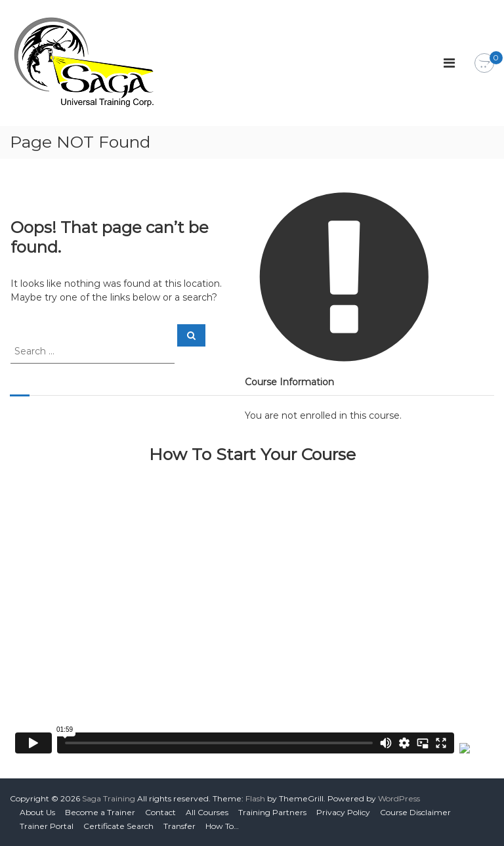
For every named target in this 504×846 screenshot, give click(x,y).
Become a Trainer (100, 812)
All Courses (207, 812)
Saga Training (109, 798)
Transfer (179, 826)
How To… (222, 826)
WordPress (399, 798)
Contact (160, 812)
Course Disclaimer (415, 812)
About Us (37, 812)
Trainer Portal (47, 826)
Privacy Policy (343, 812)
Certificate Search (118, 826)
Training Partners (272, 812)
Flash (255, 798)
